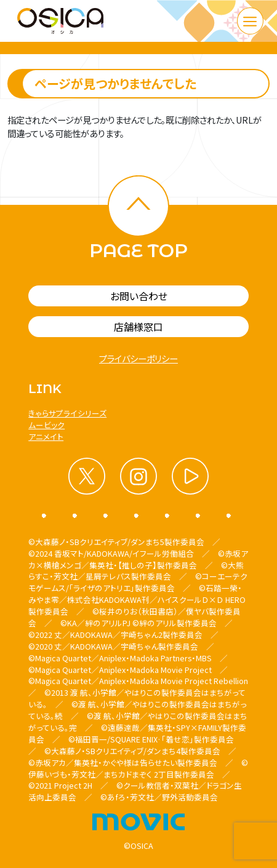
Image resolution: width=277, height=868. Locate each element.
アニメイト (46, 436)
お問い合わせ (139, 296)
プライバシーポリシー (138, 358)
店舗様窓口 (138, 327)
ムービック (46, 425)
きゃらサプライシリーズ (67, 413)
